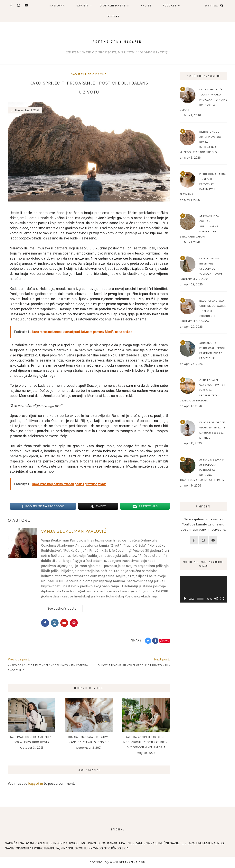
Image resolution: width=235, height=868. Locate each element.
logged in (36, 783)
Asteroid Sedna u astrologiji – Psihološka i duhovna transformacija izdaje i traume (203, 470)
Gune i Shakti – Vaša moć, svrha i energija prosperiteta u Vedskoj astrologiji (202, 390)
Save (166, 641)
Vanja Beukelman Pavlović (74, 531)
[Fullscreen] (222, 599)
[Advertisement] (204, 700)
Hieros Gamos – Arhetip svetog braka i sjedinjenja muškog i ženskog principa (201, 142)
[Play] (185, 599)
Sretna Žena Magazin (117, 42)
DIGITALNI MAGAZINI (115, 6)
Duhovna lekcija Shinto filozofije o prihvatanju (133, 665)
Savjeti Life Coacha (89, 74)
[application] (204, 589)
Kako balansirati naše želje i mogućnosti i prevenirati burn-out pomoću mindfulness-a (146, 742)
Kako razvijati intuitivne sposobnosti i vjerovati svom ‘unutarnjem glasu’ (201, 269)
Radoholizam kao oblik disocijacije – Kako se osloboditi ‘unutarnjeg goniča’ (203, 311)
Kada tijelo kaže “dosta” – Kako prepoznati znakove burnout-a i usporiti (203, 100)
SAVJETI (82, 6)
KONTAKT (113, 17)
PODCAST (170, 6)
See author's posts (62, 608)
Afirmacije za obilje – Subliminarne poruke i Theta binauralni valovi (200, 226)
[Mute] (216, 599)
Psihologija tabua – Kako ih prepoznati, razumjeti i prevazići (203, 184)
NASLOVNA (57, 6)
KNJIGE (146, 6)
